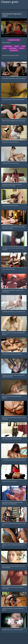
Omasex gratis (10, 2)
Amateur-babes (8, 46)
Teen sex (22, 48)
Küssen (17, 46)
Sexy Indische (13, 48)
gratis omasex (14, 50)
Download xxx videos (14, 40)
